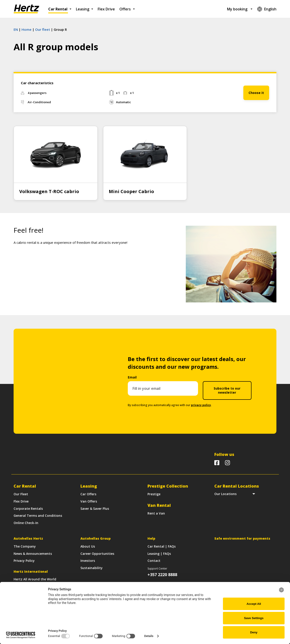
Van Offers (89, 501)
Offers (125, 9)
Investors (88, 561)
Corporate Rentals (28, 509)
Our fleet (43, 29)
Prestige (154, 494)
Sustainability (92, 568)
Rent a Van (156, 513)
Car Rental (58, 9)
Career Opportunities (97, 554)
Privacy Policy (24, 561)
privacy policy (201, 405)
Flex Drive (106, 9)
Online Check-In (26, 523)
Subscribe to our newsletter (227, 390)
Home (27, 29)
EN (16, 29)
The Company (25, 546)
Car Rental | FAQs (162, 546)
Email (132, 377)
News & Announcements (33, 554)
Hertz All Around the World (35, 579)
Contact (154, 561)
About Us (88, 546)
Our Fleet (21, 494)
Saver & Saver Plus (95, 509)
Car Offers (88, 494)
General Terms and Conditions (38, 516)
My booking (237, 9)
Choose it (256, 93)
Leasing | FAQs (159, 554)
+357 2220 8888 (162, 575)
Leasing (83, 9)
